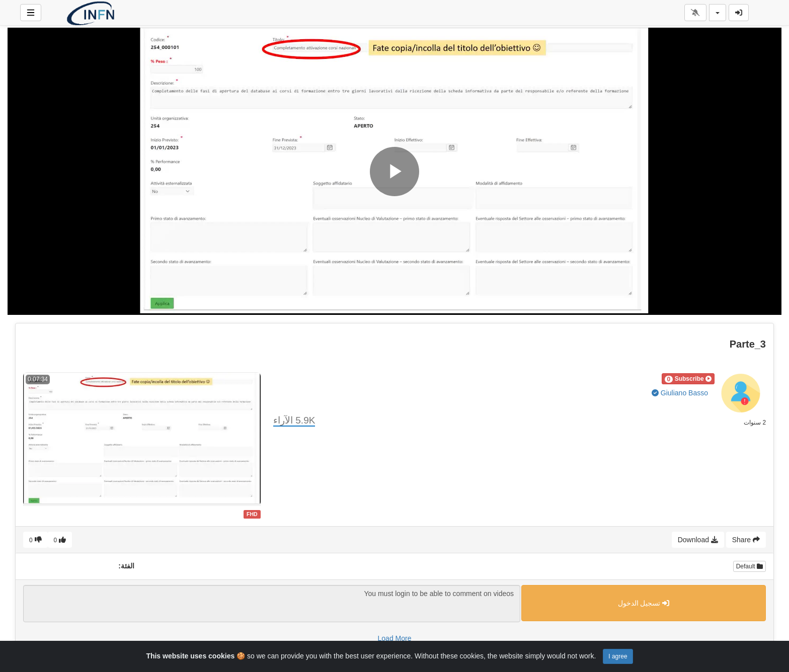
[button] (688, 379)
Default (749, 566)
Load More (395, 638)
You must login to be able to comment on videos (272, 604)
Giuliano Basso (680, 393)
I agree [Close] (618, 656)
